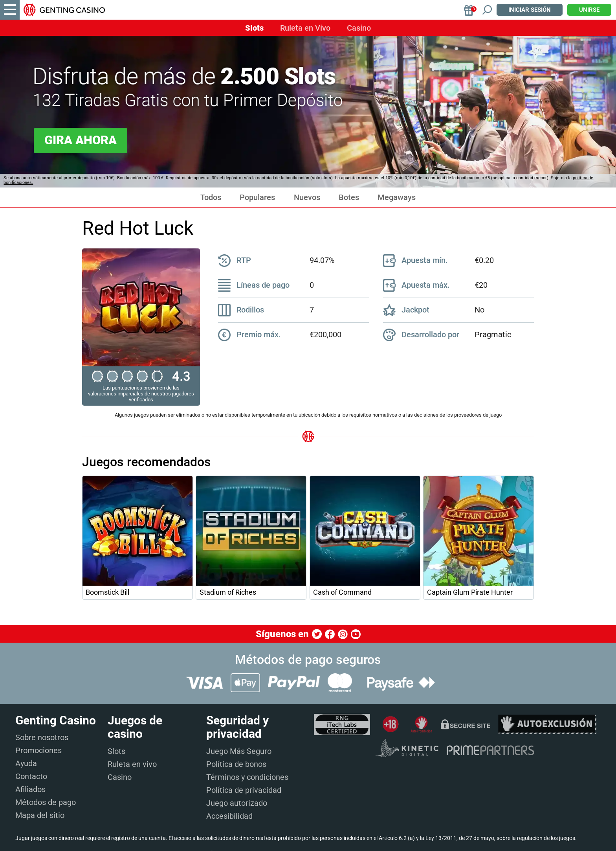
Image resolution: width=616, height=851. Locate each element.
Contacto (31, 776)
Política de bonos (236, 764)
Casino (359, 28)
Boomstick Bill (107, 592)
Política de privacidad (244, 790)
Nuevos (307, 198)
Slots (254, 28)
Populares (257, 198)
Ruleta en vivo (132, 764)
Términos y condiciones (247, 777)
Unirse (589, 10)
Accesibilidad (229, 816)
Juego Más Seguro (239, 751)
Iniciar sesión (530, 10)
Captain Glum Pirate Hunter (470, 592)
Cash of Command (342, 592)
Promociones (38, 750)
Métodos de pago (46, 802)
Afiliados (30, 789)
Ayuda (26, 763)
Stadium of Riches (228, 592)
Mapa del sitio (40, 815)
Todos (211, 198)
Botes (349, 198)
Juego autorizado (237, 803)
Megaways (397, 198)
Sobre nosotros (42, 737)
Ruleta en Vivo (305, 28)
